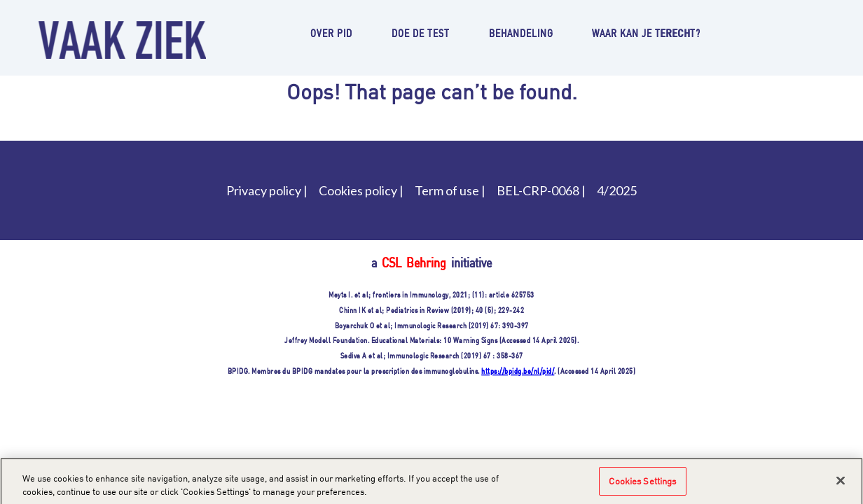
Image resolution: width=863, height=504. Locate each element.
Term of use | (450, 190)
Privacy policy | (267, 190)
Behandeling (521, 33)
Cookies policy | (361, 190)
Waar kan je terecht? (646, 33)
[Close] (841, 484)
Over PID (331, 33)
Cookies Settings (642, 484)
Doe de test (421, 33)
